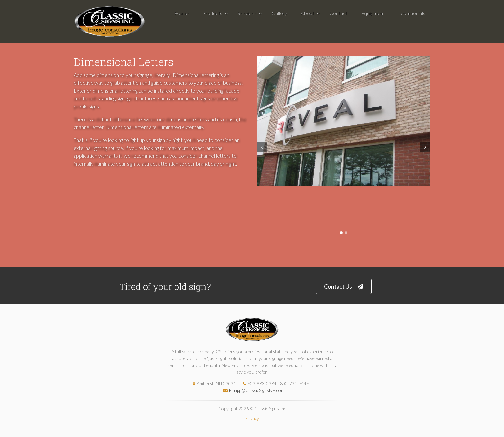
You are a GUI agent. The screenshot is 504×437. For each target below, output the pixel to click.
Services (247, 13)
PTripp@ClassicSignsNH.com (252, 390)
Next (426, 147)
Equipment (373, 13)
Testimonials (412, 13)
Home (182, 13)
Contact (338, 13)
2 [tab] (346, 233)
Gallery (279, 13)
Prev (261, 147)
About (308, 13)
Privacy (252, 418)
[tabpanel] (344, 121)
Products (212, 13)
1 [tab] (341, 233)
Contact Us (344, 287)
